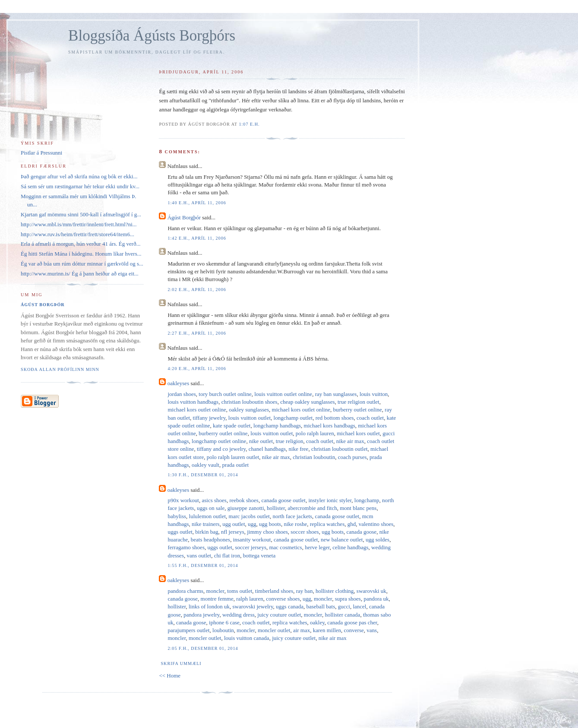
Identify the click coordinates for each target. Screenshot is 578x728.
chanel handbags (267, 449)
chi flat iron (227, 555)
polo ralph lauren (315, 433)
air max (302, 630)
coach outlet (370, 418)
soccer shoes (305, 532)
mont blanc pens (358, 508)
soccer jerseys (251, 547)
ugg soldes (377, 540)
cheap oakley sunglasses (307, 402)
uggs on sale (211, 508)
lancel (359, 606)
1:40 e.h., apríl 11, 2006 (197, 203)
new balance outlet (342, 540)
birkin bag (207, 532)
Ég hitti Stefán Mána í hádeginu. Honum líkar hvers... (81, 254)
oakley (317, 622)
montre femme (217, 599)
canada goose (362, 532)
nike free (299, 449)
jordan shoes (182, 394)
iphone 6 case (224, 622)
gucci (344, 606)
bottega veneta (259, 555)
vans (372, 630)
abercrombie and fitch (313, 508)
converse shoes (283, 599)
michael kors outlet (358, 433)
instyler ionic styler (330, 500)
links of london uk (209, 606)
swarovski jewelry (253, 606)
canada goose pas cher (352, 622)
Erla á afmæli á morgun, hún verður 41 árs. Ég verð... (81, 244)
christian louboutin (314, 457)
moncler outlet (274, 630)
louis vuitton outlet (250, 418)
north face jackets (292, 516)
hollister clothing (335, 591)
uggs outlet (180, 532)
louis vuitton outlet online (283, 394)
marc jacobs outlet (249, 516)
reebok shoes (244, 500)
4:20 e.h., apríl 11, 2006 (197, 369)
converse (354, 630)
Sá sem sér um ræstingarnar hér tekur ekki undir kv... (80, 186)
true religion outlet (358, 402)
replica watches (327, 524)
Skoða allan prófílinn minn (60, 369)
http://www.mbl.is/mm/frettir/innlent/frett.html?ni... (79, 224)
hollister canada (342, 615)
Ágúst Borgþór (184, 217)
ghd (352, 524)
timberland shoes (274, 591)
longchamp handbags (277, 426)
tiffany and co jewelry (221, 449)
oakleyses (178, 383)
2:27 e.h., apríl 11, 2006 (197, 333)
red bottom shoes (335, 418)
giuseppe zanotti (246, 508)
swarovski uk (371, 591)
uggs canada (290, 606)
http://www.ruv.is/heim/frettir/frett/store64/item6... (77, 234)
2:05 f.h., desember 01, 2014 (203, 648)
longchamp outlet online (219, 441)
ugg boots (270, 524)
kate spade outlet (232, 426)
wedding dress (238, 615)
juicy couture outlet (279, 615)
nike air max (350, 441)
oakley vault (205, 465)
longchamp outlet (293, 418)
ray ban (305, 591)
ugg (252, 524)
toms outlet (240, 591)
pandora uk (376, 599)
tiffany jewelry (209, 418)
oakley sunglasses (249, 410)
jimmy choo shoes (267, 532)
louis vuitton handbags (193, 402)
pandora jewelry (201, 615)
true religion (290, 441)
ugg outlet (234, 524)
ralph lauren (250, 599)
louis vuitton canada (247, 638)
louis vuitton (374, 394)
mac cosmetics (285, 547)
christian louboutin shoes (250, 402)
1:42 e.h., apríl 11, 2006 (197, 238)
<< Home (170, 676)
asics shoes (214, 500)
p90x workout (183, 500)
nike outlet (261, 441)
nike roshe (295, 524)
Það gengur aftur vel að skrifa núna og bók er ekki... (79, 176)
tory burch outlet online (225, 394)
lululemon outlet (208, 516)
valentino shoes (376, 524)
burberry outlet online (357, 410)
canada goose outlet (283, 500)
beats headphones (210, 540)
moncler (215, 591)
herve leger (317, 547)
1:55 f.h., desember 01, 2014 (203, 565)
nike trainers (206, 524)
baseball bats (321, 606)
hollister (276, 508)
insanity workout (252, 540)
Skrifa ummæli (181, 663)
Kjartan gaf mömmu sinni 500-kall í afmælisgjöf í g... (81, 214)
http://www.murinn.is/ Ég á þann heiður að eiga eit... (80, 274)
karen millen (327, 630)
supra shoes (348, 599)
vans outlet (199, 555)
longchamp (367, 500)
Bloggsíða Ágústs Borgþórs (152, 36)
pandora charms (185, 591)
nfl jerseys (233, 532)
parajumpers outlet (188, 630)
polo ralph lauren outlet (233, 457)
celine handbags (350, 547)
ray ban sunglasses (336, 394)
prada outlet (235, 465)
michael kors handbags (330, 426)
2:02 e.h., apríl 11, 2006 (197, 290)
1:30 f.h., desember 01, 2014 (203, 475)
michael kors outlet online (197, 410)
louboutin (223, 630)
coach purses (352, 457)
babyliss (177, 516)
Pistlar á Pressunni (41, 153)
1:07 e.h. (249, 124)
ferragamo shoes (186, 547)
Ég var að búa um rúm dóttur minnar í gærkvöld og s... (82, 264)
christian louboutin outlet (340, 449)
